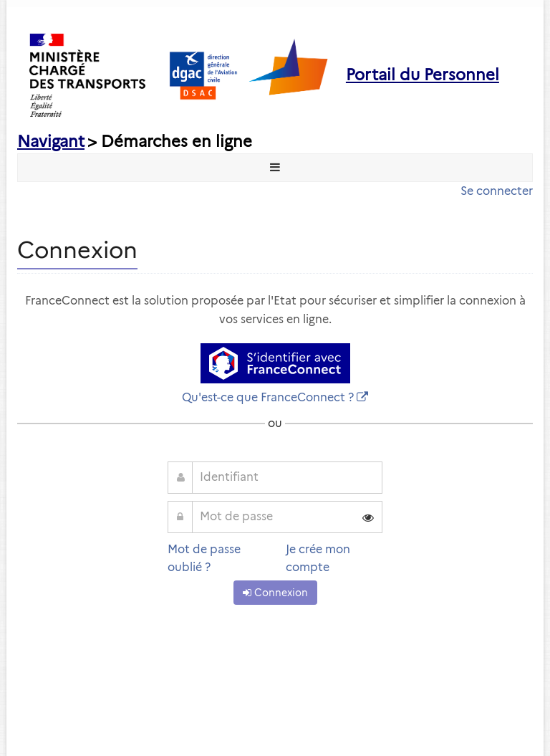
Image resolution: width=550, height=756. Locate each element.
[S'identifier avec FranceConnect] (275, 363)
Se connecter (497, 191)
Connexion (275, 593)
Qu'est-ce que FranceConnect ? (268, 397)
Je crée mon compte (318, 559)
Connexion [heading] (77, 250)
